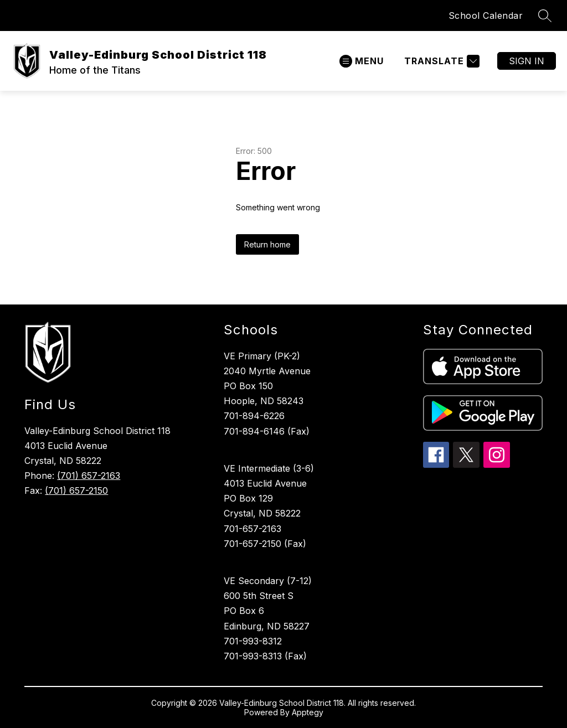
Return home (267, 244)
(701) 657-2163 (89, 476)
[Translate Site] (440, 61)
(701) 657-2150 (76, 491)
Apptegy (308, 712)
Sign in (527, 61)
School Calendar (486, 16)
